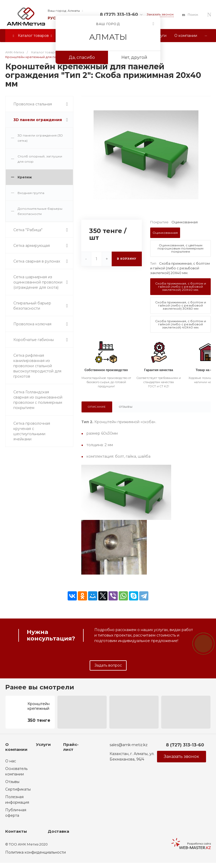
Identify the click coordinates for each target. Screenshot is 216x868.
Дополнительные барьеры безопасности (40, 211)
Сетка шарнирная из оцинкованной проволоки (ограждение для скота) (38, 282)
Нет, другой (134, 57)
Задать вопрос (108, 665)
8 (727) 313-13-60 (119, 15)
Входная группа (31, 193)
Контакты (16, 831)
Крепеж (25, 177)
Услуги (43, 744)
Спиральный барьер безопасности (32, 306)
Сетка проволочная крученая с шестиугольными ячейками (32, 431)
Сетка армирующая (32, 246)
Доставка (58, 831)
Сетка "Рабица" (28, 230)
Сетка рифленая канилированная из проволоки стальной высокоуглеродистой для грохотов (37, 366)
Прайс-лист (71, 747)
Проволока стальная (33, 104)
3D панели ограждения (38, 120)
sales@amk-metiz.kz (129, 745)
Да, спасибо (82, 57)
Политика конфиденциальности (36, 852)
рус (52, 18)
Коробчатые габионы (34, 340)
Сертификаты (18, 789)
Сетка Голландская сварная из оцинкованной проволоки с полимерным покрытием (38, 400)
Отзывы (12, 782)
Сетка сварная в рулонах (37, 261)
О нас (11, 761)
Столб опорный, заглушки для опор (40, 159)
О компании (16, 747)
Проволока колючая (32, 324)
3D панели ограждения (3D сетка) (40, 138)
